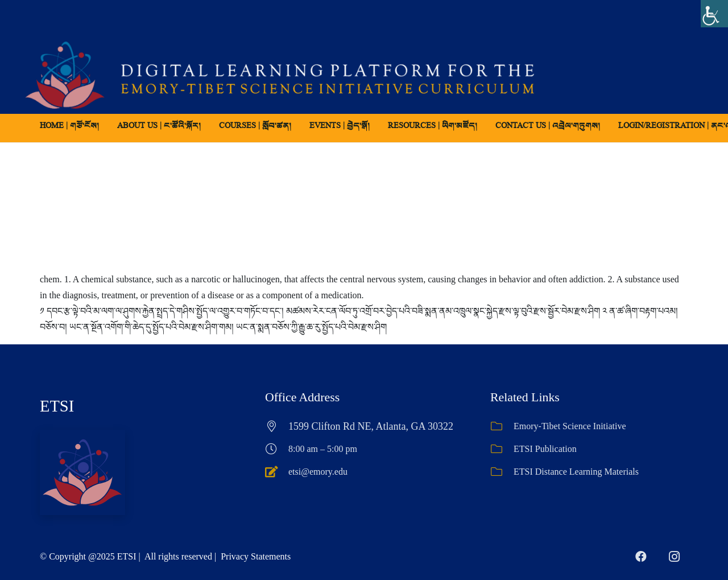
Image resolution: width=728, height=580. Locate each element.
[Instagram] (674, 557)
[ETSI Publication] (502, 449)
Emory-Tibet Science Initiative (570, 426)
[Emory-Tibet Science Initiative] (502, 426)
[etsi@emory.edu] (277, 472)
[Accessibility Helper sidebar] (714, 14)
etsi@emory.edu (318, 472)
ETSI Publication (545, 449)
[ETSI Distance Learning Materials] (502, 472)
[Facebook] (641, 557)
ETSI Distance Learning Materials (576, 472)
